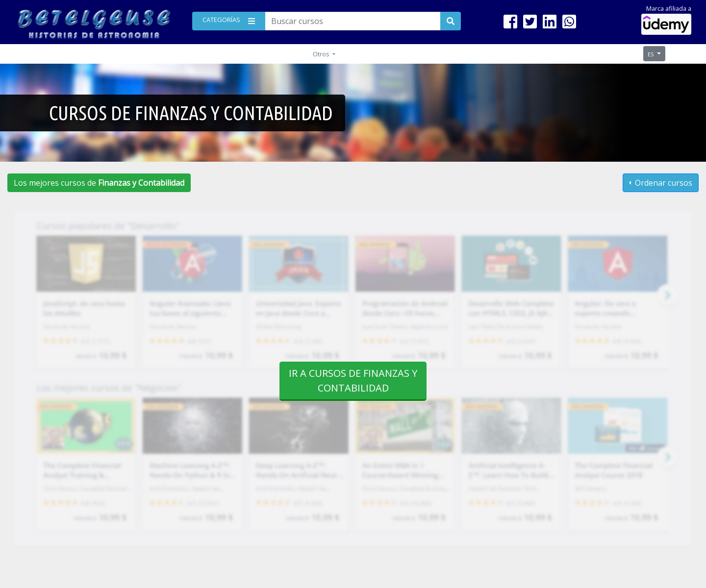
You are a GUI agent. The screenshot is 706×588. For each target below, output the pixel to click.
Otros (322, 54)
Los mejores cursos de (99, 183)
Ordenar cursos (663, 183)
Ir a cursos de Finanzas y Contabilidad (353, 380)
